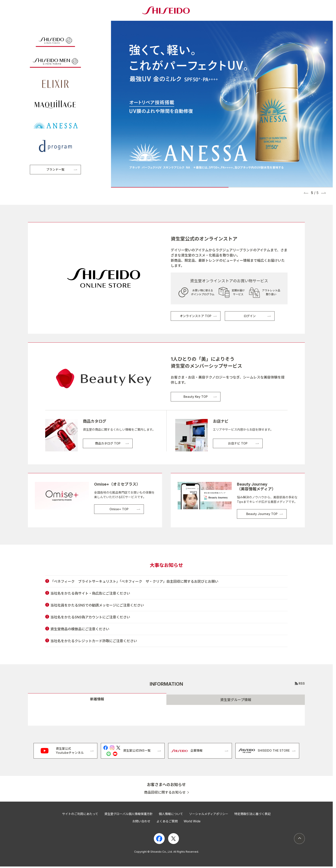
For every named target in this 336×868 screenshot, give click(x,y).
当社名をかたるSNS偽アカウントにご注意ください (90, 617)
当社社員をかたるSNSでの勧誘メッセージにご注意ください (97, 605)
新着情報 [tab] (97, 699)
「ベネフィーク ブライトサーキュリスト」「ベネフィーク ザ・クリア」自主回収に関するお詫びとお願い (134, 581)
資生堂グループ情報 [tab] (236, 700)
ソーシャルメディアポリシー (209, 814)
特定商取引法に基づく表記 (252, 814)
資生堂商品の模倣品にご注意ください (80, 629)
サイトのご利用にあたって (80, 814)
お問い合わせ (141, 821)
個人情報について (171, 814)
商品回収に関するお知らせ (165, 792)
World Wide (192, 821)
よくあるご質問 (167, 821)
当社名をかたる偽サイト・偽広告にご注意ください (90, 593)
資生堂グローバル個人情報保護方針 (129, 814)
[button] (306, 193)
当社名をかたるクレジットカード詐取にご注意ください (94, 641)
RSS (302, 683)
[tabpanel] (166, 715)
